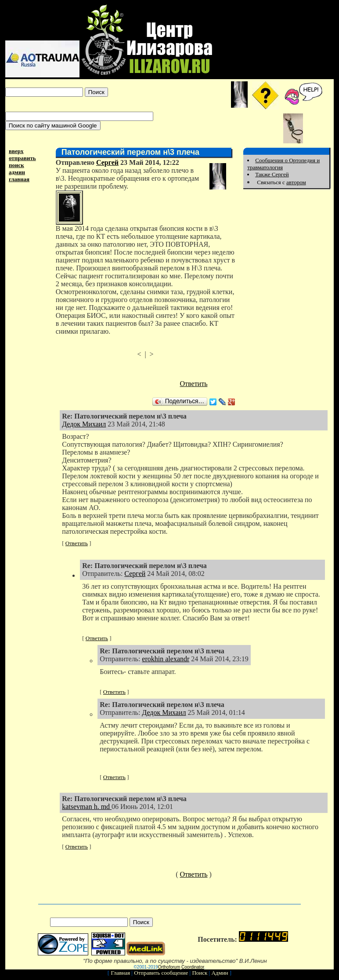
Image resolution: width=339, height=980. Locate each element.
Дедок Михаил (84, 424)
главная (19, 179)
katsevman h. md (87, 807)
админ (17, 172)
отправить (22, 158)
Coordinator (193, 967)
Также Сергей (272, 174)
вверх (16, 151)
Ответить (194, 384)
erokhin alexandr (166, 659)
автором (296, 182)
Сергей (107, 162)
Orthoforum (169, 967)
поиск (16, 165)
